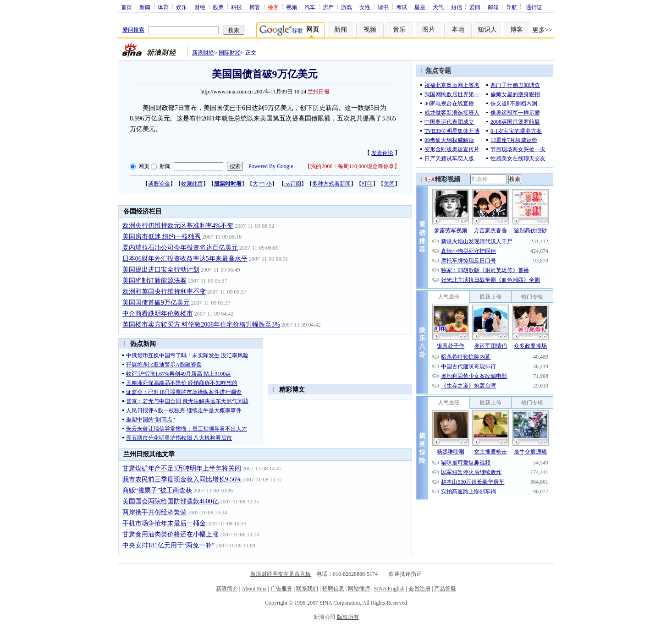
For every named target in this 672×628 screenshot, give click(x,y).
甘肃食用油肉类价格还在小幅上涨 (171, 534)
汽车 (310, 7)
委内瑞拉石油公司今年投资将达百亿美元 (180, 248)
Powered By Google (271, 166)
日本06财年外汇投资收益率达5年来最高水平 (185, 259)
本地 (458, 30)
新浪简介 (227, 589)
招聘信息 (333, 589)
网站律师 (359, 589)
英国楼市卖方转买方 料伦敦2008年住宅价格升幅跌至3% (201, 325)
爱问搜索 (133, 30)
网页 (144, 166)
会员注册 (419, 589)
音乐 (399, 30)
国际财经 (230, 53)
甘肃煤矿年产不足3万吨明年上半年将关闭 (182, 468)
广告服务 (281, 589)
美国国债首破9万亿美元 (156, 303)
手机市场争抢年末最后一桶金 (164, 523)
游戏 (347, 7)
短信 (457, 7)
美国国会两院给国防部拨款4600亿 (171, 501)
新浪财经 (203, 53)
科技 (237, 7)
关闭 (389, 184)
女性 (365, 7)
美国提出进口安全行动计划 (161, 270)
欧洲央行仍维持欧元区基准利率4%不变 (178, 226)
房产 (328, 7)
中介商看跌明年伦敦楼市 (158, 314)
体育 (163, 7)
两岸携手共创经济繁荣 (154, 512)
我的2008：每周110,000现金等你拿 (352, 166)
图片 (429, 30)
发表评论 (382, 153)
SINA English (389, 589)
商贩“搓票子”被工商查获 (157, 490)
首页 (127, 7)
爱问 (475, 7)
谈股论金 (159, 184)
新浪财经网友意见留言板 (281, 574)
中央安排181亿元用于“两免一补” (168, 545)
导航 (512, 7)
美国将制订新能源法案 (154, 281)
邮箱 (493, 7)
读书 (383, 7)
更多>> (542, 30)
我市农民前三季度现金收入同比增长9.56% (182, 479)
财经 (200, 7)
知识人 (487, 30)
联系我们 (307, 589)
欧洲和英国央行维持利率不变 (164, 292)
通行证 (534, 7)
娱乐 (182, 7)
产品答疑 (445, 589)
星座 (420, 7)
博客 (255, 7)
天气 (438, 7)
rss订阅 (293, 184)
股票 (218, 7)
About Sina (254, 589)
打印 (367, 184)
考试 (402, 7)
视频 (292, 7)
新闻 (145, 7)
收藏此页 (192, 184)
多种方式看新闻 (331, 184)
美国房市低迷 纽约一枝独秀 (162, 237)
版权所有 (348, 617)
